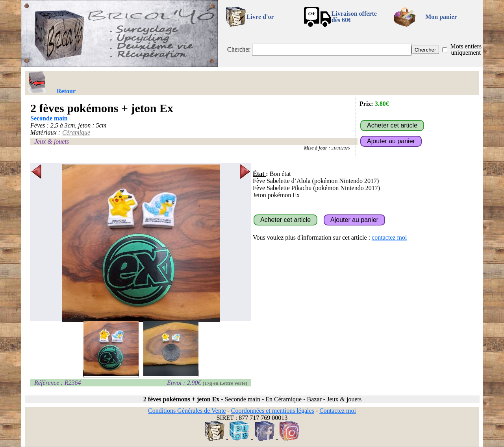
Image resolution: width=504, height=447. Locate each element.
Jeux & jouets (52, 141)
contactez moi (389, 237)
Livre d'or (260, 17)
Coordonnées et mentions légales (273, 411)
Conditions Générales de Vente (187, 411)
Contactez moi (338, 411)
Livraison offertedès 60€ (354, 17)
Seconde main (49, 118)
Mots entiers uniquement (466, 49)
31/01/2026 (340, 148)
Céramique (76, 132)
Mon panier (441, 17)
